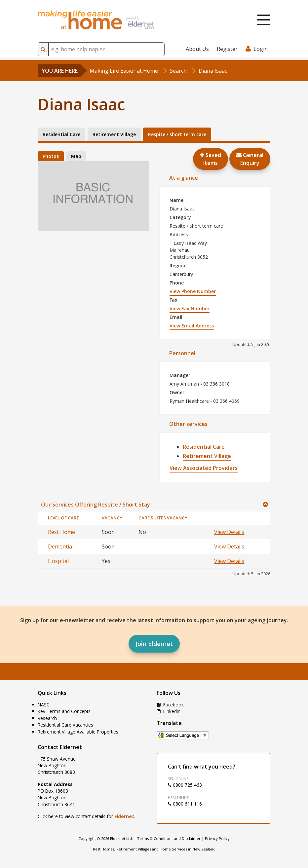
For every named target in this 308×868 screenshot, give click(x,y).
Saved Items (211, 159)
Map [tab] (76, 156)
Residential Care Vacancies (65, 725)
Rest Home (61, 532)
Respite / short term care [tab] (177, 134)
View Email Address (192, 326)
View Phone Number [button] (193, 291)
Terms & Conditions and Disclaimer (169, 838)
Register (227, 49)
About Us (197, 49)
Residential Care (204, 447)
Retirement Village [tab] (114, 134)
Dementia (60, 547)
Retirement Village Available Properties (78, 732)
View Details (229, 532)
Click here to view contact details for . (86, 816)
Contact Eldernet (60, 747)
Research (47, 718)
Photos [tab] (51, 156)
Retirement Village (207, 456)
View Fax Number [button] (190, 308)
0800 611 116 (185, 804)
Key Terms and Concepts (64, 711)
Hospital (58, 561)
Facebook (170, 705)
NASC (44, 705)
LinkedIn (169, 711)
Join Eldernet (154, 644)
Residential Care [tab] (61, 134)
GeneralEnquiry (250, 159)
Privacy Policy (217, 838)
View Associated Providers (204, 468)
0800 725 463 (185, 785)
